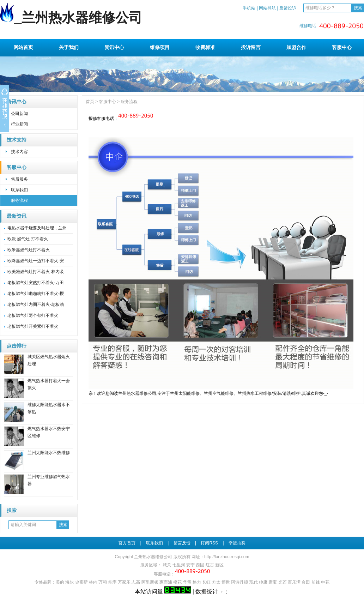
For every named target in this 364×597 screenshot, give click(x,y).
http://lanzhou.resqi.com (227, 557)
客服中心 (342, 47)
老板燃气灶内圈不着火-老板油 (36, 304)
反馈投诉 (288, 8)
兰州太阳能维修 (185, 393)
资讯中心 (114, 47)
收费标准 (205, 47)
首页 (90, 102)
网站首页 (23, 47)
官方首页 (127, 543)
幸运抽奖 (237, 543)
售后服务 (19, 179)
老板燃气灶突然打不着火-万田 (36, 283)
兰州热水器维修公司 (137, 393)
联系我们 (19, 190)
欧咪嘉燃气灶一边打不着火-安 (36, 261)
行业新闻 (19, 124)
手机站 (249, 8)
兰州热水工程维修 (255, 393)
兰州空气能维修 (219, 393)
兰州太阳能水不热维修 (49, 453)
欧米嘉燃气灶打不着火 (29, 250)
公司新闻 (19, 114)
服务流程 (19, 200)
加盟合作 (296, 47)
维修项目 (160, 47)
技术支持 (17, 140)
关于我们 (69, 47)
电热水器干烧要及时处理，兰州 (37, 228)
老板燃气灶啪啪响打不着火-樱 (36, 294)
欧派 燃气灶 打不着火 (28, 239)
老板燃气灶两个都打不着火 (33, 315)
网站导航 (267, 8)
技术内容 (19, 152)
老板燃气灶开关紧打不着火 (33, 326)
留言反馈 (182, 543)
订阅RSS (209, 543)
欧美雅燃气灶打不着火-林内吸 (36, 272)
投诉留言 (251, 47)
